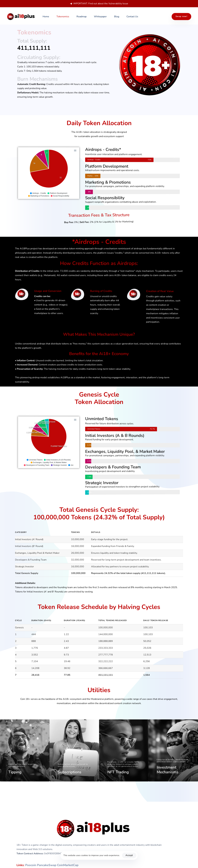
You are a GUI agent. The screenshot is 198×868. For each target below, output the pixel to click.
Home (46, 17)
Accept (129, 855)
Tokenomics (63, 17)
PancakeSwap (47, 865)
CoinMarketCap (68, 865)
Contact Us (132, 17)
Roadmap (82, 17)
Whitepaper (100, 17)
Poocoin (31, 865)
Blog (117, 17)
